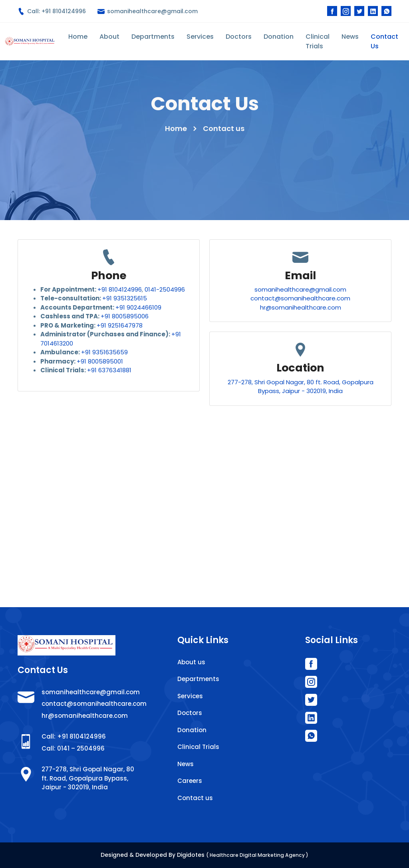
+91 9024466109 (138, 307)
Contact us (195, 798)
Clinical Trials (318, 41)
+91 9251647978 (120, 325)
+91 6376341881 (109, 370)
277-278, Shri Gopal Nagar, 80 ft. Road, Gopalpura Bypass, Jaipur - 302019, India (301, 387)
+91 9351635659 (104, 352)
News (350, 37)
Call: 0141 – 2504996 (73, 748)
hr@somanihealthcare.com (301, 307)
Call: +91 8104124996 (52, 11)
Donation (279, 37)
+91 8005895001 (100, 361)
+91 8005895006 (125, 316)
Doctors (239, 37)
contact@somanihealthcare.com (300, 298)
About (109, 37)
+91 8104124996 (120, 289)
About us (191, 662)
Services (200, 37)
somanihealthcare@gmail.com (148, 11)
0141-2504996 (165, 289)
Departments (153, 37)
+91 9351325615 (125, 298)
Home (78, 37)
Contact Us (384, 41)
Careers (190, 781)
